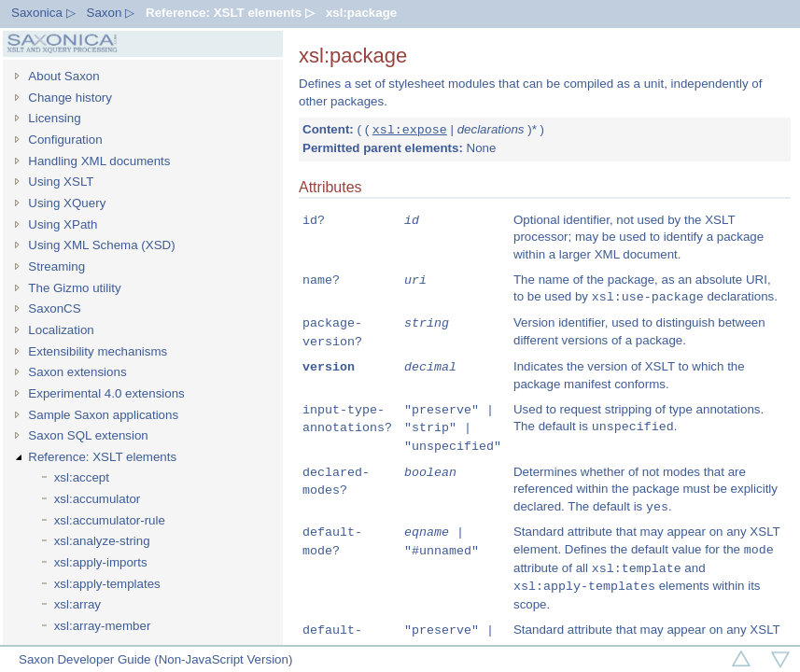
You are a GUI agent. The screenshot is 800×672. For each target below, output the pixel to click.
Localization (61, 330)
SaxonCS (54, 308)
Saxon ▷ (111, 13)
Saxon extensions (77, 372)
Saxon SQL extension (88, 435)
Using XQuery (67, 203)
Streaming (56, 266)
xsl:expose (410, 130)
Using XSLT (61, 182)
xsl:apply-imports (101, 562)
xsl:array (77, 604)
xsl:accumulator (98, 499)
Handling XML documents (99, 161)
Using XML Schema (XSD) (101, 245)
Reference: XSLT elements (102, 457)
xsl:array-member (103, 626)
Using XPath (63, 224)
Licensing (54, 118)
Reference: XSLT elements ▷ (230, 13)
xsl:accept (82, 477)
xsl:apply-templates (107, 584)
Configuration (65, 140)
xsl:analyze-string (102, 541)
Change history (70, 98)
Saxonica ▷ (43, 13)
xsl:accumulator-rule (110, 520)
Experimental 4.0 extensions (106, 393)
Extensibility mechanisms (98, 351)
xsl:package (361, 13)
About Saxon (63, 76)
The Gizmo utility (74, 288)
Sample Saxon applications (103, 415)
